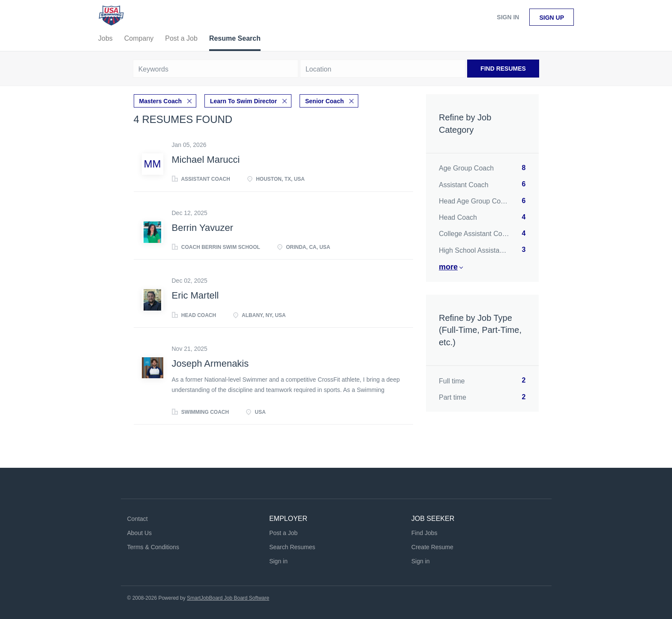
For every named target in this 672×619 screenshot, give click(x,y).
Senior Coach (324, 101)
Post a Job (283, 533)
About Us (140, 533)
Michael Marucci (206, 160)
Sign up (552, 18)
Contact (138, 519)
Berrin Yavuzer (202, 228)
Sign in (508, 17)
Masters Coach (161, 101)
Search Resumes (292, 547)
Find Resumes (503, 69)
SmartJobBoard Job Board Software (228, 598)
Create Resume (432, 547)
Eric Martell (195, 295)
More (448, 267)
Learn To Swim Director (243, 101)
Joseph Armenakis (210, 363)
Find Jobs (424, 533)
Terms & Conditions (153, 547)
